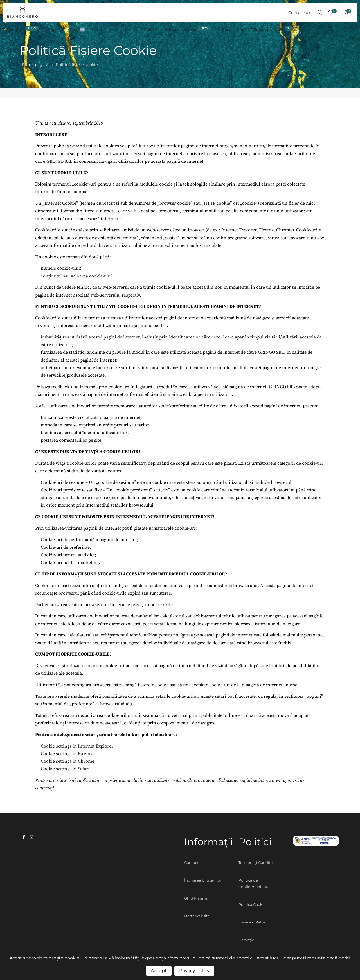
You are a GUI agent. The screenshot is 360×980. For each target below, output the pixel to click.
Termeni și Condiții (256, 862)
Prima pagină (35, 65)
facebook (24, 837)
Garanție (246, 940)
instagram (31, 837)
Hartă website (197, 916)
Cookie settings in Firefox (67, 754)
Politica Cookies (253, 904)
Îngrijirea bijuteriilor (203, 880)
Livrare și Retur (252, 922)
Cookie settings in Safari (65, 769)
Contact (191, 862)
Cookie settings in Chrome (67, 761)
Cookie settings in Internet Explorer (77, 746)
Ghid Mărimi (196, 898)
